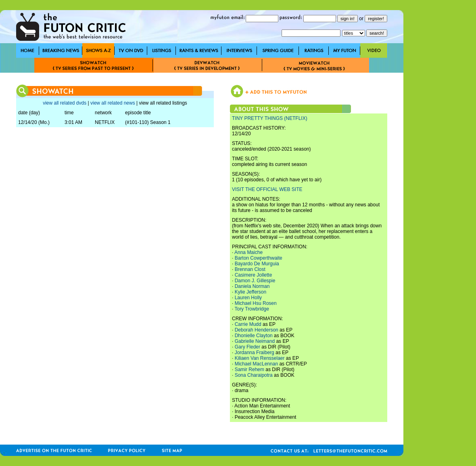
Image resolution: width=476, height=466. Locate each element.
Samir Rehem (249, 369)
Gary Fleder (247, 347)
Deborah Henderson (257, 330)
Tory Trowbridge (252, 309)
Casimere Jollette (254, 275)
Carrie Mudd (248, 324)
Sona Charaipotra (254, 375)
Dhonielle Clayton (254, 336)
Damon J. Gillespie (255, 281)
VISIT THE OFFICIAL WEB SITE (267, 189)
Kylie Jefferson (251, 292)
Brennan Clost (250, 269)
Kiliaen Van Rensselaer (260, 358)
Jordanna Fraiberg (255, 353)
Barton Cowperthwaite (259, 258)
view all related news (113, 103)
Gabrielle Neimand (255, 341)
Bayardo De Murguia (257, 264)
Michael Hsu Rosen (256, 303)
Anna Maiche (248, 252)
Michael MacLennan (256, 364)
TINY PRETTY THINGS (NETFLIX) (270, 118)
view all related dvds (65, 103)
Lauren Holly (248, 298)
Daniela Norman (252, 286)
